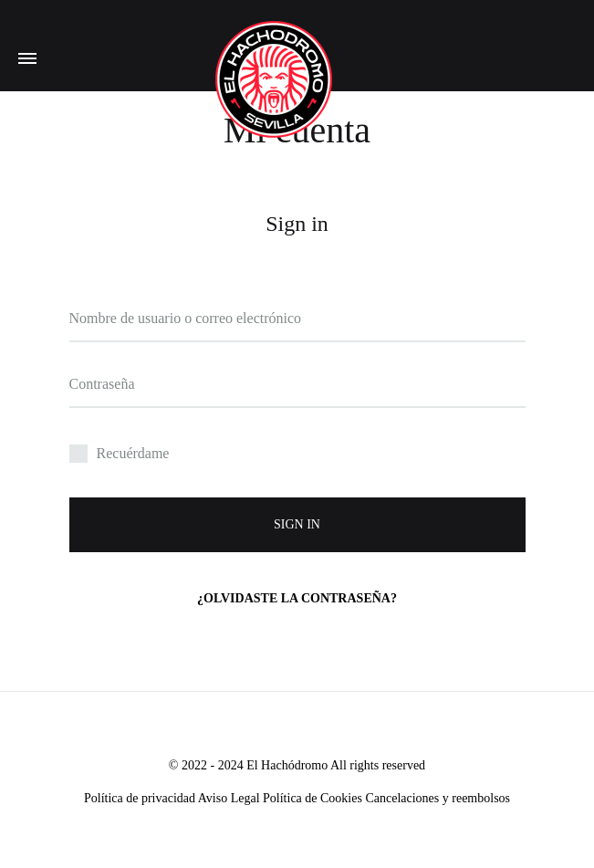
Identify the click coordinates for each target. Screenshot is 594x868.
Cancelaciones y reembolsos (438, 798)
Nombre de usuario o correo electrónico (186, 318)
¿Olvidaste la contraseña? (297, 598)
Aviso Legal (229, 798)
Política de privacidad (141, 798)
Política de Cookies (313, 798)
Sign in (297, 524)
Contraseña (102, 384)
